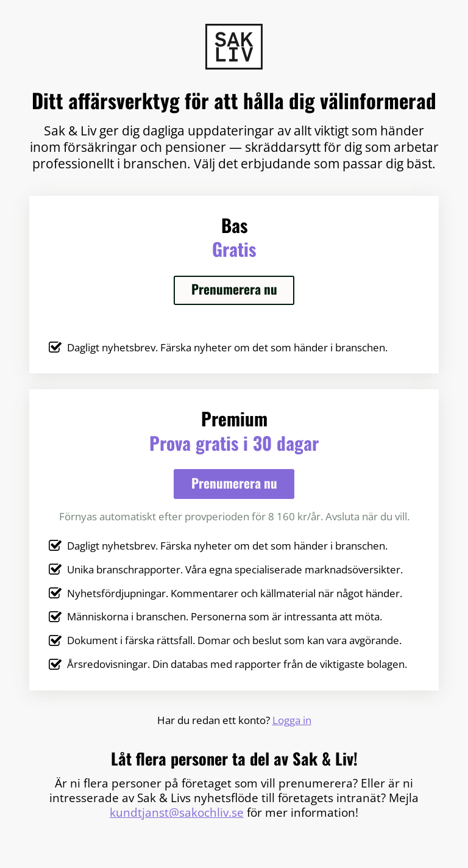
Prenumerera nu (234, 289)
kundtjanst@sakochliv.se (177, 812)
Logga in (292, 720)
